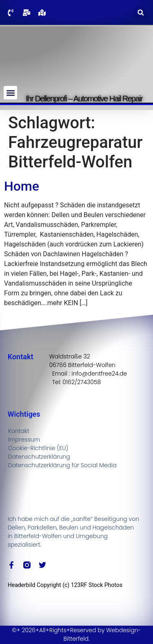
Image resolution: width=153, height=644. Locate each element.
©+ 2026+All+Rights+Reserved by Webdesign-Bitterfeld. (76, 634)
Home (22, 186)
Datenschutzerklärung (39, 457)
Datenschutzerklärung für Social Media (62, 465)
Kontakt (19, 431)
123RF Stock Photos (97, 585)
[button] (141, 12)
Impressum (24, 440)
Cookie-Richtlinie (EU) (38, 448)
